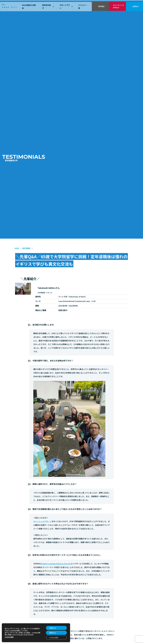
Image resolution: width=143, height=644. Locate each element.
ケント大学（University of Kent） (42, 631)
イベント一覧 (83, 7)
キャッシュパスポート (42, 521)
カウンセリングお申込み (118, 6)
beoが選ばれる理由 (29, 7)
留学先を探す (48, 7)
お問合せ (135, 6)
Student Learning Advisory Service (56, 564)
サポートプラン (66, 7)
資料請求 (101, 6)
